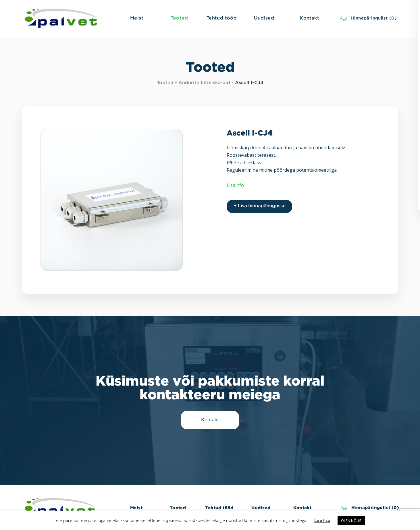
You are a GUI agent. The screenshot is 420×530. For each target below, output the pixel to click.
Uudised (261, 508)
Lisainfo (235, 185)
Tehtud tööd (219, 508)
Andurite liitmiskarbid (204, 83)
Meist (136, 508)
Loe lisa (322, 520)
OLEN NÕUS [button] (351, 521)
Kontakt (302, 508)
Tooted (165, 83)
